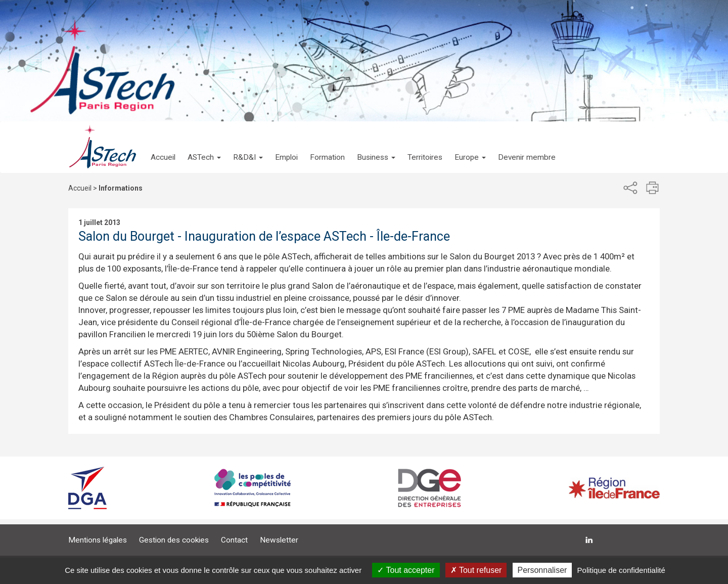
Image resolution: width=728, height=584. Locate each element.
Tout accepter (406, 570)
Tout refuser (476, 570)
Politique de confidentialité (621, 570)
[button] (204, 147)
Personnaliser (542, 570)
